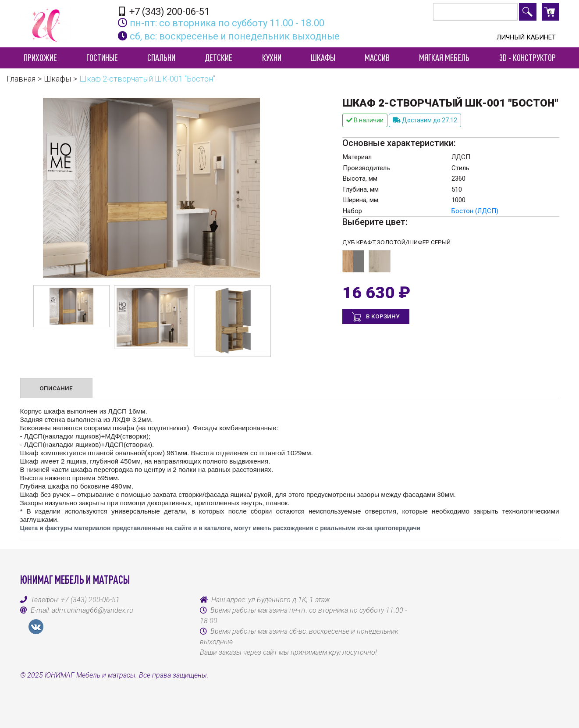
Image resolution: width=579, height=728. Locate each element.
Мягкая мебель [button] (444, 57)
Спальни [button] (161, 57)
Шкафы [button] (323, 57)
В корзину (382, 316)
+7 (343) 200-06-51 (164, 11)
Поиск (528, 12)
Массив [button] (377, 57)
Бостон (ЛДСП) (475, 211)
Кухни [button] (272, 57)
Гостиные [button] (102, 57)
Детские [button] (218, 57)
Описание (56, 388)
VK (36, 627)
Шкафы (57, 79)
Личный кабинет (526, 37)
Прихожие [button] (40, 57)
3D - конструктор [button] (527, 57)
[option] (71, 306)
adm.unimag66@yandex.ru (92, 610)
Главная (21, 79)
